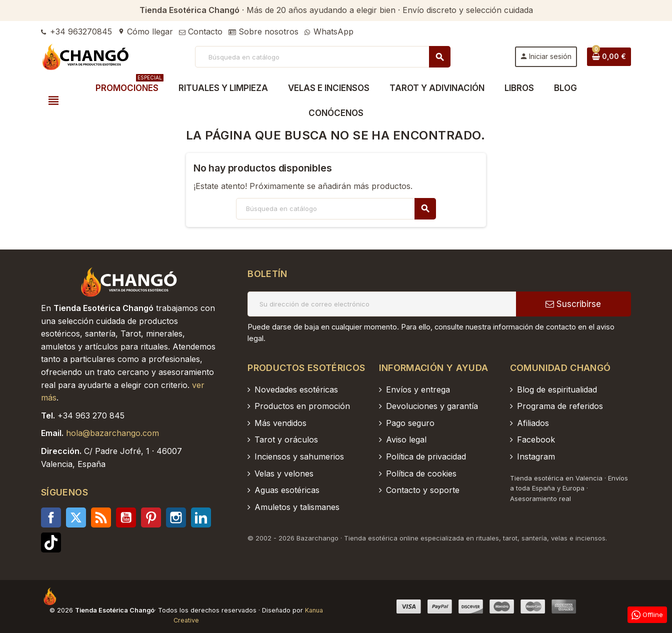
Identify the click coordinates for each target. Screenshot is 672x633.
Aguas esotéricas (287, 490)
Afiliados (533, 423)
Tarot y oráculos (286, 439)
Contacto (201, 31)
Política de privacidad (426, 456)
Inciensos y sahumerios (299, 456)
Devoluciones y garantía (432, 406)
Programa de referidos (560, 406)
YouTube (126, 517)
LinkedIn (201, 517)
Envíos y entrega (418, 389)
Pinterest (151, 517)
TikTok (51, 542)
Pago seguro (410, 423)
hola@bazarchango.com (112, 433)
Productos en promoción (302, 406)
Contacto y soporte (423, 490)
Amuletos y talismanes (297, 507)
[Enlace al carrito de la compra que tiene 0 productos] (609, 56)
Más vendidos (280, 423)
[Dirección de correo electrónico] (382, 304)
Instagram (176, 517)
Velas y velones (284, 473)
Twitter (76, 517)
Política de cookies (421, 473)
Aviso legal (406, 439)
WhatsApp (329, 31)
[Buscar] (322, 57)
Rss (101, 517)
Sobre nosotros (263, 31)
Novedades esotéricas (296, 389)
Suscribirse (573, 304)
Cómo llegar (145, 31)
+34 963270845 (76, 31)
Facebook (51, 517)
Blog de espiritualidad (557, 389)
